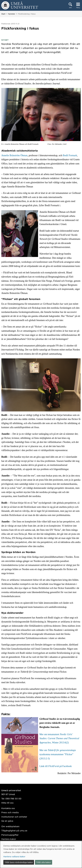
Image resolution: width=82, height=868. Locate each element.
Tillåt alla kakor (43, 862)
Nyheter (12, 14)
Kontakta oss (8, 808)
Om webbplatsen (10, 826)
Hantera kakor (9, 839)
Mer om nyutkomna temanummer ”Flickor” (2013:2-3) (58, 754)
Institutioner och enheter (14, 817)
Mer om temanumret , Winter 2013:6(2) (59, 738)
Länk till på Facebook (56, 766)
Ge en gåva (7, 821)
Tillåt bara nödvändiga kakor (19, 862)
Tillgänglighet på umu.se (14, 830)
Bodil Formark (70, 155)
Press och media (10, 812)
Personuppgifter (10, 835)
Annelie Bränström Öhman (14, 155)
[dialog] (41, 854)
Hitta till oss (7, 803)
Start (3, 14)
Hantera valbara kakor (14, 856)
